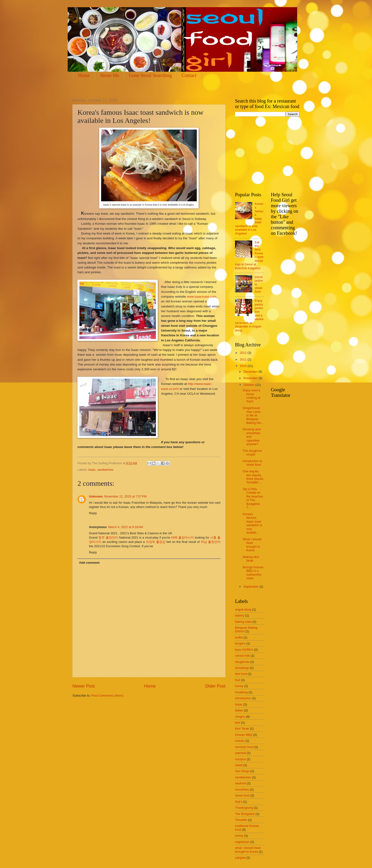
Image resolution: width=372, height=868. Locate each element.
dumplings (242, 668)
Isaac (92, 470)
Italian (239, 710)
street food (242, 795)
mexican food (244, 747)
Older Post (215, 686)
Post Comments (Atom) (107, 696)
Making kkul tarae (251, 559)
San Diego (242, 771)
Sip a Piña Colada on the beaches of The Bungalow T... (253, 498)
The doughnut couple (252, 453)
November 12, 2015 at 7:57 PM (125, 496)
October (249, 385)
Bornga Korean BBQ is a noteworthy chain (253, 573)
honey (239, 686)
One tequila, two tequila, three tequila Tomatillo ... (253, 477)
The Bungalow (245, 814)
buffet (239, 637)
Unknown (96, 496)
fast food (241, 674)
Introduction (243, 698)
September (251, 587)
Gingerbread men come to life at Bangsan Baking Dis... (253, 415)
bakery (240, 615)
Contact (189, 75)
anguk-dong (243, 609)
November (251, 378)
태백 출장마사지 (183, 538)
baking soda (243, 622)
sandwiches (105, 470)
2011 (244, 359)
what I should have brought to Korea (248, 850)
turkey (239, 836)
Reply (93, 513)
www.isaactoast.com (202, 297)
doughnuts (242, 662)
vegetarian (242, 842)
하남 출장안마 (211, 542)
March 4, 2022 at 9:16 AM (126, 527)
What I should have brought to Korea (252, 545)
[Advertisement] (159, 88)
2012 (244, 353)
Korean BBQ (244, 735)
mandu (240, 741)
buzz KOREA (244, 650)
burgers (240, 643)
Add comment (89, 563)
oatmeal (241, 753)
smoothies (242, 789)
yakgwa (240, 858)
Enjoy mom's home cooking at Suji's (252, 396)
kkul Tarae (242, 729)
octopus (240, 759)
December (251, 372)
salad (239, 765)
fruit (238, 680)
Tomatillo (241, 820)
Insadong (241, 692)
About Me (109, 75)
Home (84, 75)
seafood (241, 783)
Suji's (239, 802)
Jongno (240, 717)
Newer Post (84, 686)
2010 (244, 366)
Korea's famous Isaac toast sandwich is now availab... (252, 523)
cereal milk (242, 656)
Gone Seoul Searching (150, 75)
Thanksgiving (244, 808)
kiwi (238, 723)
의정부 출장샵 (156, 542)
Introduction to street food (252, 463)
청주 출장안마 (108, 538)
